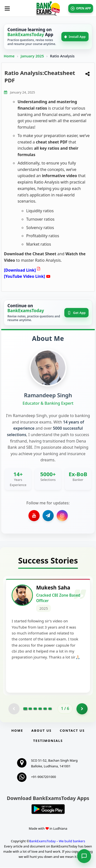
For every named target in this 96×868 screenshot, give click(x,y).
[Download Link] (20, 270)
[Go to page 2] (30, 709)
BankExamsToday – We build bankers (57, 841)
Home (9, 56)
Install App (75, 37)
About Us (42, 731)
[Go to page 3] (35, 709)
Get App (76, 313)
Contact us (72, 731)
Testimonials (48, 741)
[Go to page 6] (50, 709)
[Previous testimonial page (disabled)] (14, 709)
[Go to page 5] (45, 709)
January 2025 (33, 56)
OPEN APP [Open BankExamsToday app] (81, 8)
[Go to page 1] (25, 709)
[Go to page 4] (40, 709)
